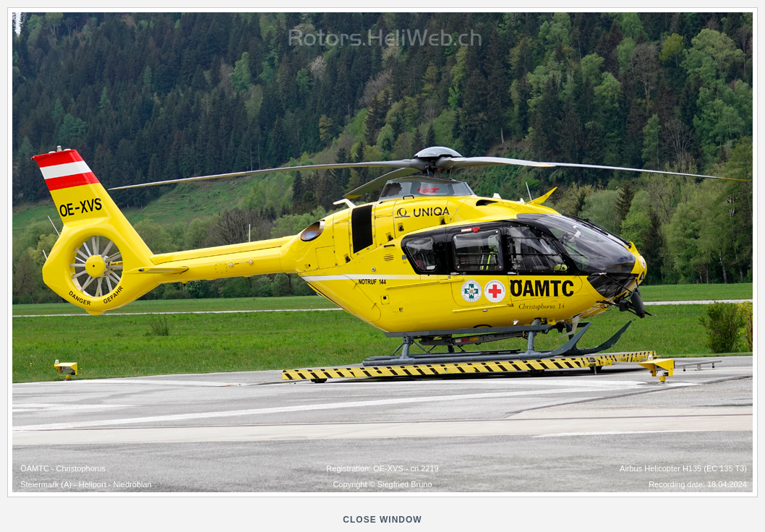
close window (382, 520)
